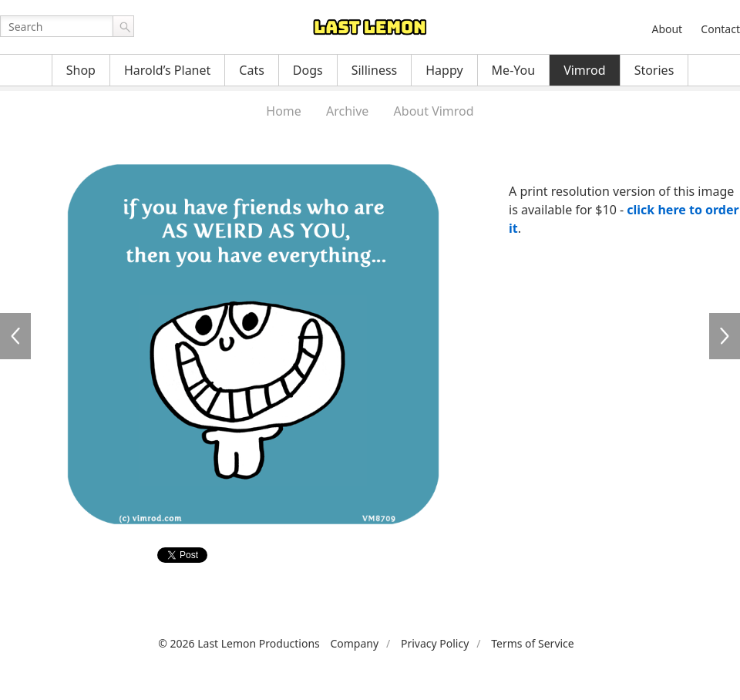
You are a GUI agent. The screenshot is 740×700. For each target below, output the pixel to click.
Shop (81, 70)
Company (354, 643)
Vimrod (585, 70)
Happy (444, 70)
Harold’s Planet (167, 70)
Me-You (514, 70)
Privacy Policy (435, 643)
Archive (347, 111)
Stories (654, 70)
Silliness (375, 70)
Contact (720, 29)
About (667, 29)
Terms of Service (533, 643)
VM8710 (725, 336)
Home (284, 111)
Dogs (308, 70)
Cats (252, 70)
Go (123, 26)
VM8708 (15, 336)
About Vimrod (434, 111)
